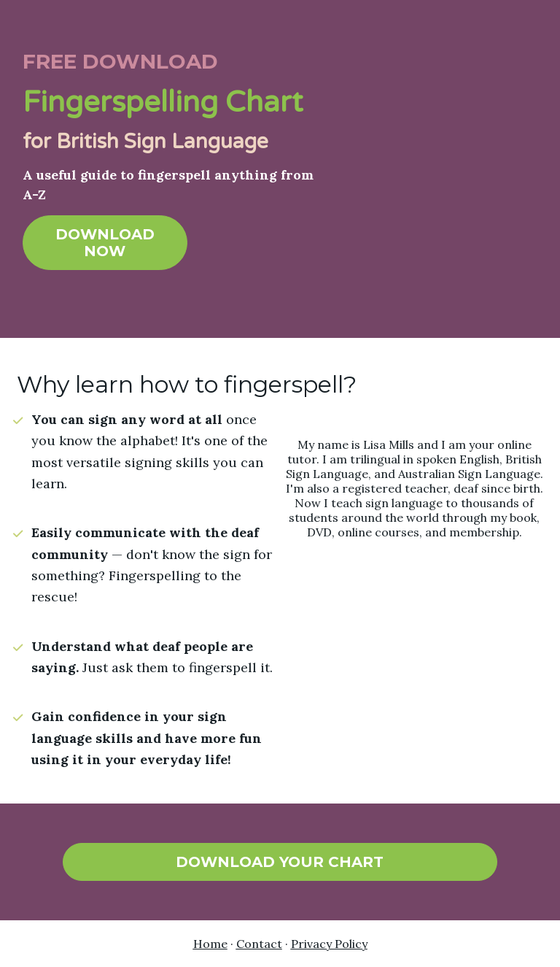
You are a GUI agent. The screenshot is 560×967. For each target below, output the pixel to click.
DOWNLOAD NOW (105, 243)
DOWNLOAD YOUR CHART (280, 862)
